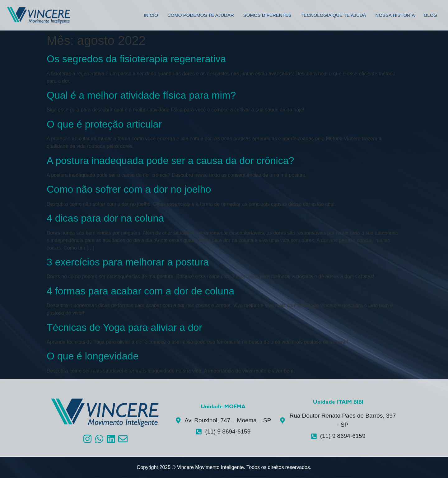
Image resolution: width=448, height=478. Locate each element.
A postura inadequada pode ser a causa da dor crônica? (170, 161)
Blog (431, 15)
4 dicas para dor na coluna (105, 218)
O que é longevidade (93, 356)
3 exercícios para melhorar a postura (128, 262)
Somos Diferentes (267, 15)
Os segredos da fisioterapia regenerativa (136, 59)
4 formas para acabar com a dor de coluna (140, 291)
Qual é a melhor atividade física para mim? (141, 95)
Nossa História (395, 15)
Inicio (151, 15)
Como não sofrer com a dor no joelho (129, 189)
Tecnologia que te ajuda (334, 15)
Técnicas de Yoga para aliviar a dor (124, 327)
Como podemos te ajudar (201, 15)
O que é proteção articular (104, 124)
